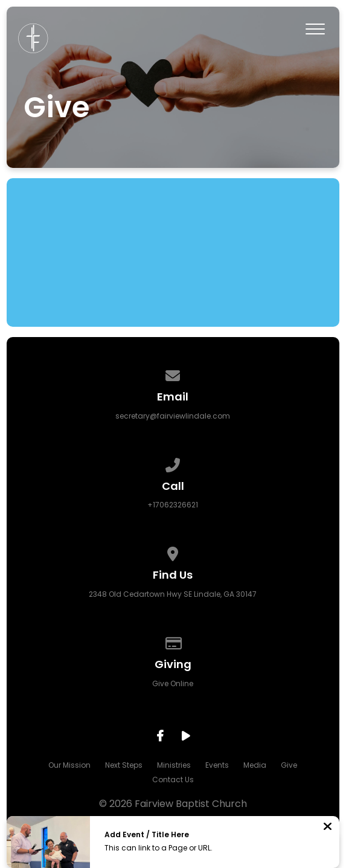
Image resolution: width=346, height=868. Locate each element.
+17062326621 (173, 505)
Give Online (173, 683)
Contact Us (173, 780)
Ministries (174, 765)
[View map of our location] (173, 552)
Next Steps (124, 765)
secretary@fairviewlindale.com (173, 416)
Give (289, 765)
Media (255, 765)
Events (217, 765)
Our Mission (69, 765)
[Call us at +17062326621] (173, 463)
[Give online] (173, 641)
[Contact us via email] (173, 374)
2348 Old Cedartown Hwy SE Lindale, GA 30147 (173, 594)
